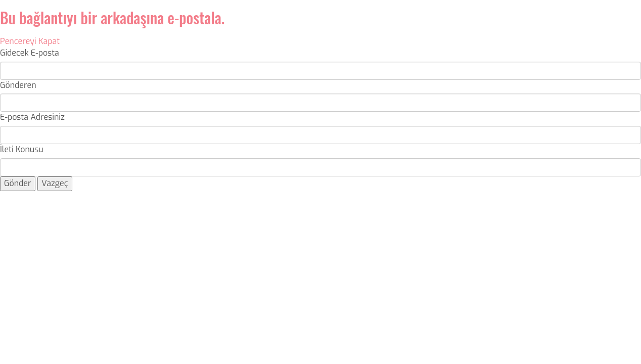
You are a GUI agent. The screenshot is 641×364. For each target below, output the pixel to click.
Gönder (18, 183)
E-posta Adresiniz (32, 117)
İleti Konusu (22, 149)
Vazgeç (55, 183)
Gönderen (18, 85)
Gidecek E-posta (30, 53)
